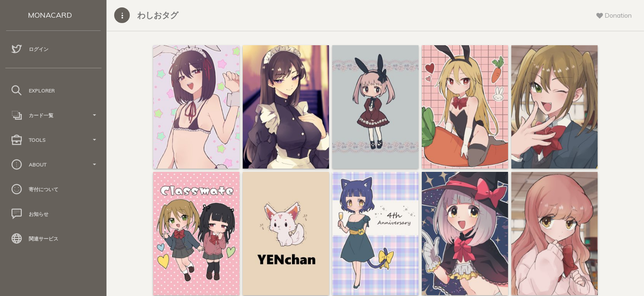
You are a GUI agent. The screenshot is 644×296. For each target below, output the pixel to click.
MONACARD (50, 15)
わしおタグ (158, 15)
